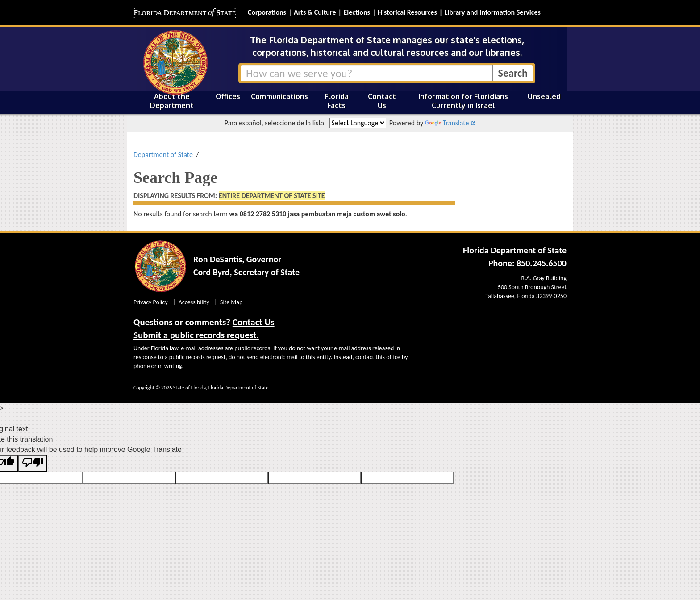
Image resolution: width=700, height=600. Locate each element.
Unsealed (544, 96)
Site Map (231, 302)
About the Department (172, 101)
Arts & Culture (315, 12)
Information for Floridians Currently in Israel (463, 101)
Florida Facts (337, 101)
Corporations (267, 12)
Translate (447, 123)
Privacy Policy (151, 302)
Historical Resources (407, 12)
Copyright (144, 388)
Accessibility (194, 302)
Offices (228, 96)
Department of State (163, 155)
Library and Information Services (493, 12)
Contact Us (382, 101)
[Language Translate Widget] (358, 123)
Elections (356, 12)
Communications (279, 96)
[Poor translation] (33, 463)
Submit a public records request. (196, 335)
